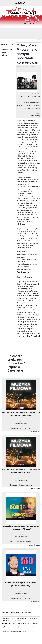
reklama (5, 624)
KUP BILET (35, 116)
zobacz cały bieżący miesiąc (7, 52)
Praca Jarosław (26, 612)
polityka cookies (13, 627)
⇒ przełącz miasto (14, 621)
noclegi (10, 612)
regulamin (5, 627)
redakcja (12, 624)
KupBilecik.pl (23, 272)
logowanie (26, 624)
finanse (17, 612)
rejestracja (33, 624)
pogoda (4, 612)
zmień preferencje (24, 627)
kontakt (18, 624)
